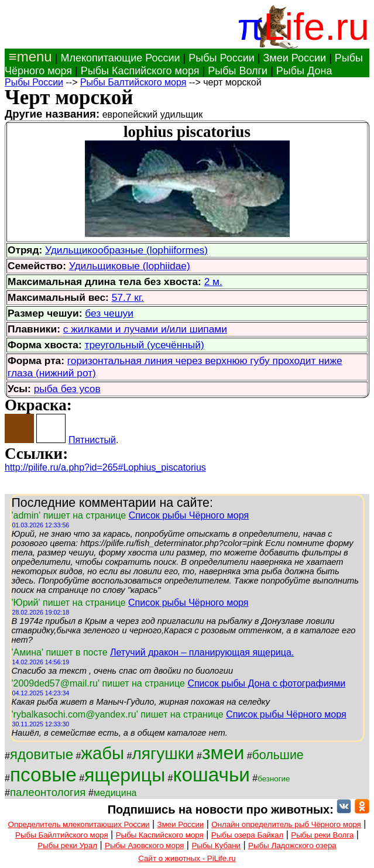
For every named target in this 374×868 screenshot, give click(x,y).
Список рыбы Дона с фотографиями (266, 683)
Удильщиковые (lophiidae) (130, 266)
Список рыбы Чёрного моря (189, 515)
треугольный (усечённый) (145, 345)
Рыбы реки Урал (67, 845)
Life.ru (316, 27)
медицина (115, 793)
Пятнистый (92, 440)
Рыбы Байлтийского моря (62, 835)
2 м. (213, 282)
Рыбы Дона (304, 71)
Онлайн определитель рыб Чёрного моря (286, 824)
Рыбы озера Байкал (247, 835)
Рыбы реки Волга (322, 835)
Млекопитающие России (120, 58)
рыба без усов (67, 389)
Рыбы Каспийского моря (140, 71)
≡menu (28, 56)
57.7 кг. (128, 297)
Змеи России (294, 58)
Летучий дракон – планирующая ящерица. (202, 652)
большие (278, 755)
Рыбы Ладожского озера (292, 845)
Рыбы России (222, 58)
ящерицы (125, 775)
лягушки (163, 754)
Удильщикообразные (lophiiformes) (126, 250)
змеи (223, 753)
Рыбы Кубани (216, 845)
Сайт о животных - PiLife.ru (187, 858)
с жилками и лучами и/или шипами (145, 329)
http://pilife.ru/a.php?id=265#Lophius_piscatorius (105, 467)
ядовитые (42, 754)
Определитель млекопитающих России (79, 824)
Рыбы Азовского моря (144, 845)
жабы (102, 753)
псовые (43, 775)
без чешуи (109, 313)
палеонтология (48, 792)
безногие (274, 779)
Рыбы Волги (238, 71)
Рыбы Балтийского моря (133, 82)
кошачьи (212, 775)
